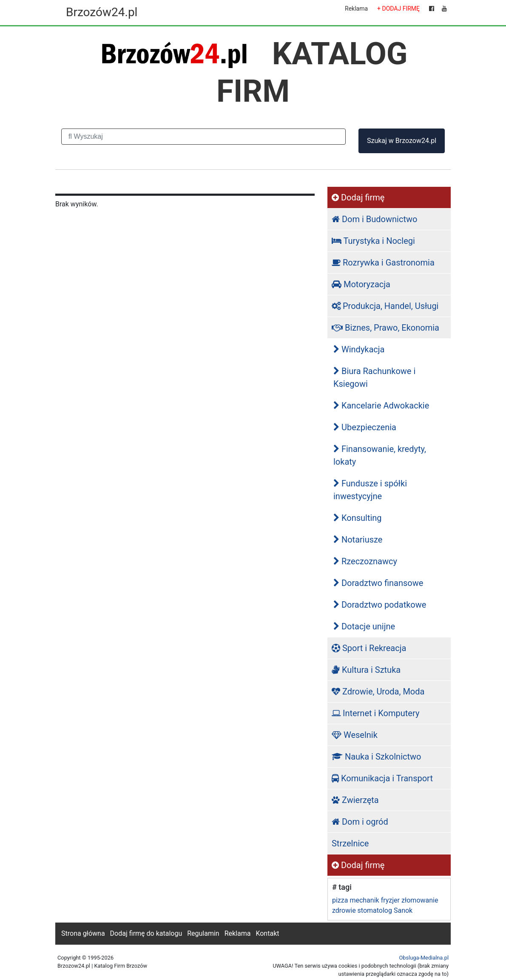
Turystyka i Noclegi (373, 241)
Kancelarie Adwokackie (381, 406)
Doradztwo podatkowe (380, 605)
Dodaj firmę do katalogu (146, 933)
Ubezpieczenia (365, 427)
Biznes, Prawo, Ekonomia (385, 328)
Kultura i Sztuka (366, 670)
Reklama (356, 9)
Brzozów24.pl (102, 12)
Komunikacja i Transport (382, 778)
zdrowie (344, 910)
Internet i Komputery (375, 713)
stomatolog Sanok (385, 910)
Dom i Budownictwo (374, 219)
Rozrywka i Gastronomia (383, 263)
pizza (340, 900)
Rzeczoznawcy (365, 561)
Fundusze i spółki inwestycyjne (370, 490)
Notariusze (358, 540)
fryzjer (390, 900)
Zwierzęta (355, 800)
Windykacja (359, 349)
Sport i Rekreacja (369, 648)
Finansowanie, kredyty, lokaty (380, 455)
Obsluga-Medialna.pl (424, 958)
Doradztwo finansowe (378, 583)
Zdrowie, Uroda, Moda (378, 691)
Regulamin (203, 933)
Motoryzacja (361, 284)
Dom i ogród (360, 822)
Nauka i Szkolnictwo (377, 757)
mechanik (364, 900)
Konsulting (358, 518)
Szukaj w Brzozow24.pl (402, 141)
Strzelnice (350, 843)
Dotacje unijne (364, 626)
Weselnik (355, 735)
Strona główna (83, 933)
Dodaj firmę (358, 197)
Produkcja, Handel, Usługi (385, 306)
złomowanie (420, 900)
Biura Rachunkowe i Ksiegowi (374, 377)
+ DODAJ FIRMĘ (398, 9)
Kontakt (267, 933)
